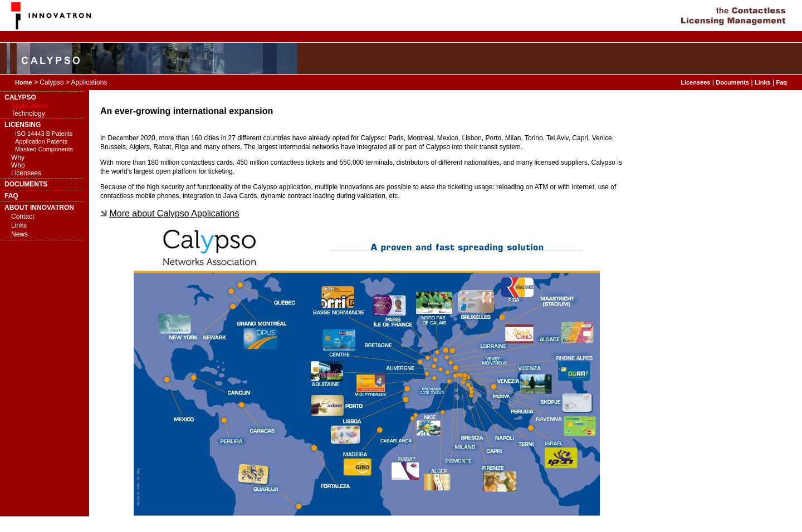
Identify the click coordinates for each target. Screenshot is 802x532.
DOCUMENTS (26, 184)
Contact (23, 216)
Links (763, 82)
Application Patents (41, 141)
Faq (781, 82)
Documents (732, 82)
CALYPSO (20, 97)
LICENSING (23, 125)
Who (18, 165)
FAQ (11, 196)
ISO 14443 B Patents (44, 134)
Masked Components (44, 149)
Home (24, 82)
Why (18, 157)
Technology (28, 114)
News (19, 234)
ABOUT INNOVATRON (39, 208)
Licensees (695, 82)
